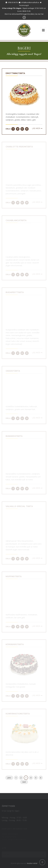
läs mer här (39, 14)
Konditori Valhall (32, 863)
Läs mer (36, 128)
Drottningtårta (15, 73)
